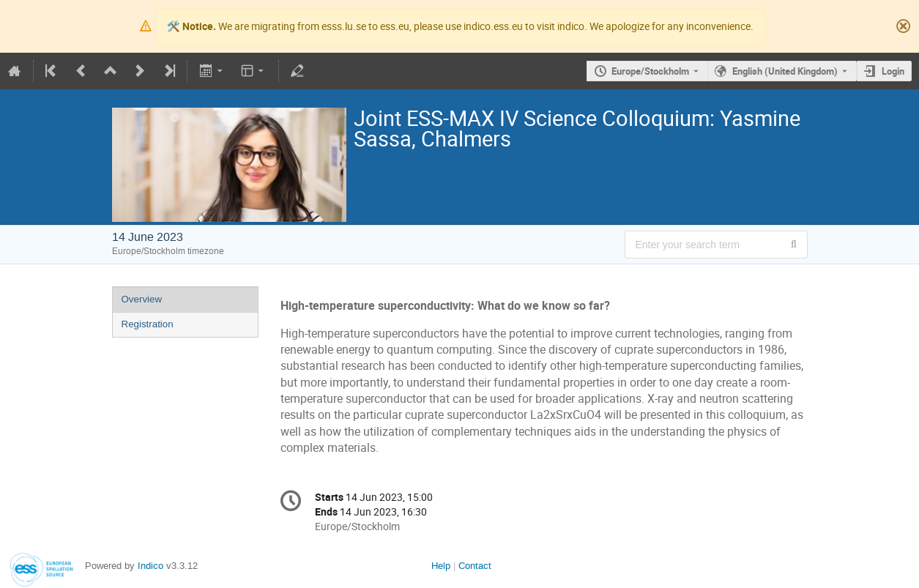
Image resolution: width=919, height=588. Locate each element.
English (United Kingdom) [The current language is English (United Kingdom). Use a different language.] (785, 71)
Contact (475, 566)
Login (893, 71)
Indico (150, 566)
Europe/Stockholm (650, 71)
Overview (142, 299)
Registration (148, 324)
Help (441, 566)
